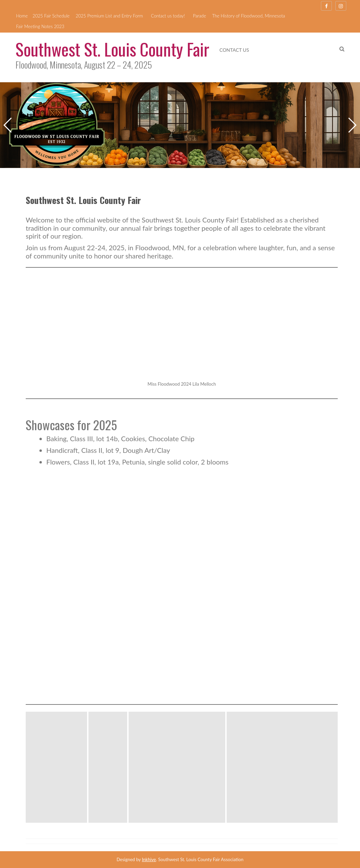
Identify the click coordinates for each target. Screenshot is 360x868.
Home (22, 16)
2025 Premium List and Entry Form (109, 16)
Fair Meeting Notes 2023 (40, 26)
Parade (200, 16)
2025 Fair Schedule (51, 16)
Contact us (234, 50)
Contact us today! (168, 16)
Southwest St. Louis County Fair (112, 49)
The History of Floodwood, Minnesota (249, 16)
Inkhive (149, 859)
